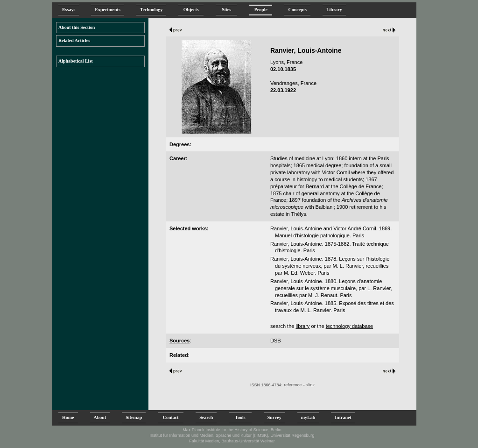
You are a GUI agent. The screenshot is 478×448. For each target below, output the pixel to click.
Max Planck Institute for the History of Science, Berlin (232, 430)
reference (293, 385)
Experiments (107, 10)
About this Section (77, 27)
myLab (308, 417)
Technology (151, 10)
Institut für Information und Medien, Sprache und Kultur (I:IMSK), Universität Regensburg (232, 435)
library (302, 326)
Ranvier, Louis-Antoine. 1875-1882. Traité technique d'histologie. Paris (330, 247)
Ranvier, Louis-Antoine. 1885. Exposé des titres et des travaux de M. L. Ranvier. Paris (332, 307)
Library (334, 10)
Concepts (297, 10)
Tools (240, 417)
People (261, 10)
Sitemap (134, 417)
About (100, 417)
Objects (191, 10)
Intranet (343, 417)
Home (68, 417)
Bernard (315, 186)
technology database (350, 326)
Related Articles (74, 40)
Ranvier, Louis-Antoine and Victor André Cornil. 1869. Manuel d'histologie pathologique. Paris (331, 232)
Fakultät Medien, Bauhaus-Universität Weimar (232, 441)
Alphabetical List (76, 61)
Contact (171, 417)
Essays (69, 10)
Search (206, 417)
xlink (310, 385)
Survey (274, 417)
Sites (226, 10)
